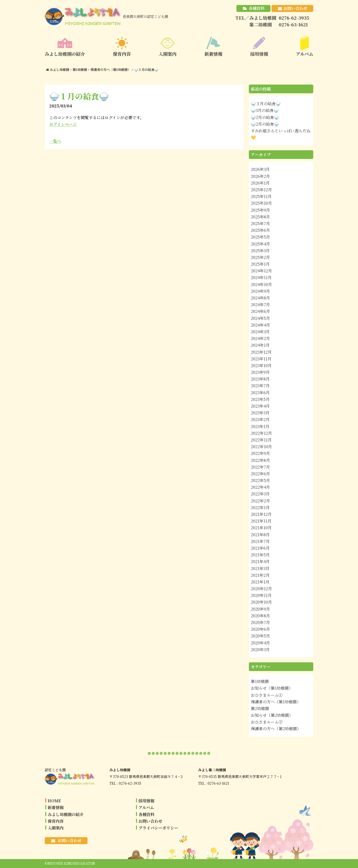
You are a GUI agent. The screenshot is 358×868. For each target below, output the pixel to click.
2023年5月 (260, 399)
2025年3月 (260, 251)
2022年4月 (260, 487)
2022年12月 (261, 433)
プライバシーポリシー (158, 828)
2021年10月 (261, 528)
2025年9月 (260, 210)
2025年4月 (260, 244)
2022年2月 (260, 501)
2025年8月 (260, 217)
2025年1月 (260, 264)
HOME (54, 801)
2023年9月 (260, 372)
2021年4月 (260, 561)
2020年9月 (260, 609)
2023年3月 (260, 413)
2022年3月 (260, 494)
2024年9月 (260, 291)
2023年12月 (261, 352)
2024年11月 (261, 277)
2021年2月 (260, 575)
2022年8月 (260, 460)
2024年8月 (260, 298)
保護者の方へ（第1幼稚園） (276, 702)
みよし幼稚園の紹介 (66, 814)
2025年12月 (261, 190)
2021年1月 (260, 582)
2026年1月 (260, 183)
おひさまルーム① (267, 695)
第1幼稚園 (260, 681)
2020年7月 (260, 622)
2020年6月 (260, 629)
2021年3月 (260, 568)
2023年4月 (260, 406)
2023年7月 (260, 386)
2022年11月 (261, 440)
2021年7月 (260, 541)
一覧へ (55, 141)
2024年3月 (260, 332)
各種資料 (257, 8)
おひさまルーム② (267, 722)
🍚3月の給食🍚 (265, 110)
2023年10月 (261, 365)
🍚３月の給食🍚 (266, 104)
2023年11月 (261, 359)
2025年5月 (260, 237)
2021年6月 (260, 548)
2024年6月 (260, 311)
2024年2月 (260, 338)
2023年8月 (260, 379)
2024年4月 (260, 325)
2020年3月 (260, 650)
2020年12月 (261, 589)
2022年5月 (260, 480)
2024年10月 (261, 284)
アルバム (146, 807)
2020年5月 (260, 636)
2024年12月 (261, 271)
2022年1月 (260, 507)
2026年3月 (260, 169)
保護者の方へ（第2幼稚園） (276, 729)
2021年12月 (261, 514)
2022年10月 (261, 447)
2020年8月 (260, 616)
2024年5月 (260, 318)
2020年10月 (261, 602)
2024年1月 (260, 345)
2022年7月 (260, 467)
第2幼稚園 (260, 708)
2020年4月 (260, 643)
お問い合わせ (295, 8)
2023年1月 (260, 426)
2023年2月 (260, 419)
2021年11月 (261, 521)
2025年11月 (261, 196)
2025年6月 (260, 230)
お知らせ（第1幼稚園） (272, 688)
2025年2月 (260, 257)
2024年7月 (260, 305)
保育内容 (56, 821)
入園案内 (56, 828)
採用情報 (146, 801)
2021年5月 (260, 555)
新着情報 (56, 807)
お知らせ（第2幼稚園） (272, 715)
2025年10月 (261, 203)
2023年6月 (260, 393)
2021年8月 (260, 535)
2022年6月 (260, 474)
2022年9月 (260, 453)
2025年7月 (260, 223)
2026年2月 (260, 176)
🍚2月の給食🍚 (265, 117)
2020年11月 (261, 595)
